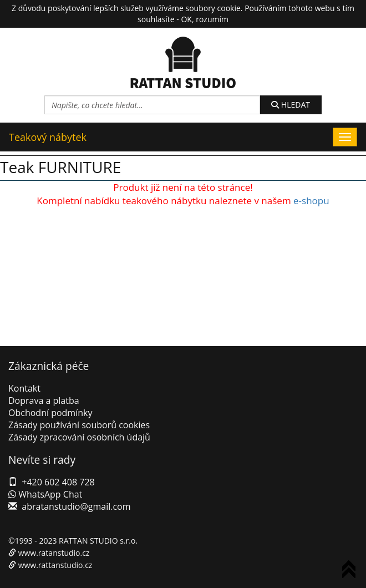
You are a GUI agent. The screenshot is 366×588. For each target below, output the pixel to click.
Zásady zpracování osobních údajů (79, 437)
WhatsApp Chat (45, 494)
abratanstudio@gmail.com (76, 506)
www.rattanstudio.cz (55, 565)
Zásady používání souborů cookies (79, 425)
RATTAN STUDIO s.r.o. (98, 541)
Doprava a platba (44, 401)
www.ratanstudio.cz (54, 553)
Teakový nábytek (48, 137)
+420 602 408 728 (58, 482)
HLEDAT (291, 105)
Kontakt (24, 388)
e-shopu (311, 201)
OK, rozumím (204, 19)
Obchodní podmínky (50, 413)
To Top (351, 571)
